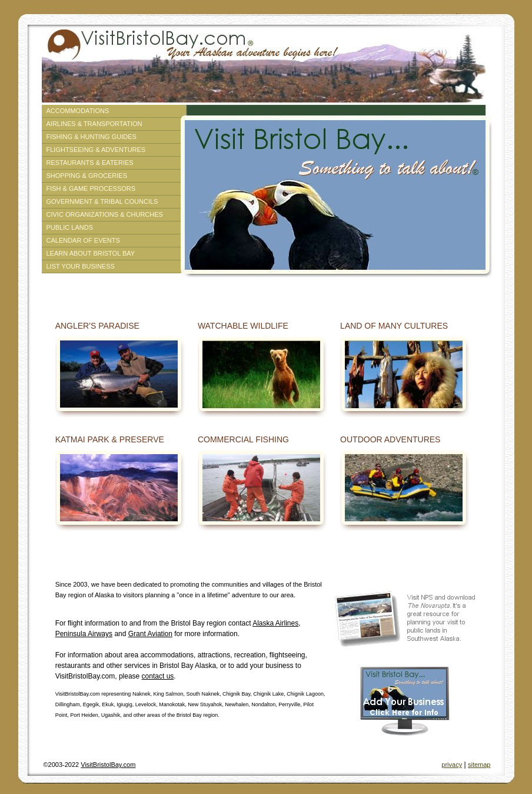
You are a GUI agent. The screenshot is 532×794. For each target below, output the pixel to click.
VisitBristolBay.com (108, 765)
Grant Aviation (150, 634)
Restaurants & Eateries (90, 163)
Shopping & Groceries (87, 176)
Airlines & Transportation (94, 124)
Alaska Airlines (275, 623)
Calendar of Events (83, 240)
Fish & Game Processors (91, 188)
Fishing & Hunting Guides (92, 137)
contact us (158, 676)
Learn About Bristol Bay (91, 253)
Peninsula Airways (84, 634)
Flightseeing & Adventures (96, 150)
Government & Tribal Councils (102, 201)
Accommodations (78, 111)
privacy (452, 765)
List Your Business (81, 266)
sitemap (479, 765)
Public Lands (70, 227)
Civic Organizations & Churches (105, 214)
